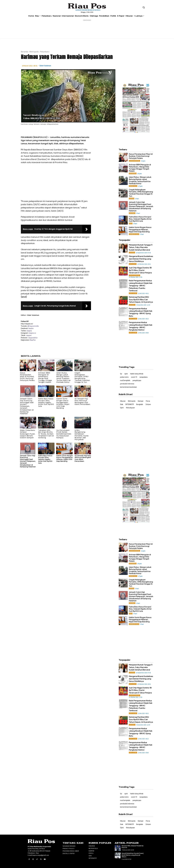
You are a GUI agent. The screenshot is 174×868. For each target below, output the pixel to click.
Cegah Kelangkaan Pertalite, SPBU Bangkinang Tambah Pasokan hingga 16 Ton (82, 378)
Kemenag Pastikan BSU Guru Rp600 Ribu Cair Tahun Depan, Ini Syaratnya (141, 299)
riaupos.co (32, 333)
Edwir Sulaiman (45, 66)
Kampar (132, 199)
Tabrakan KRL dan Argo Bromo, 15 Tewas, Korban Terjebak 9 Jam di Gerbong (46, 434)
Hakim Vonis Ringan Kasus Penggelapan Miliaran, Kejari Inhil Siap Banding (63, 403)
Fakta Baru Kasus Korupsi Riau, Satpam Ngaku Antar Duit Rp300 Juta (46, 402)
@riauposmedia (33, 326)
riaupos (31, 328)
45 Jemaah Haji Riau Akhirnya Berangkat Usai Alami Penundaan (82, 401)
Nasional (132, 213)
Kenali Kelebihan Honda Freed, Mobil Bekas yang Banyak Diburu (133, 855)
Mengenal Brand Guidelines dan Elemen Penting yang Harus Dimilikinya (141, 259)
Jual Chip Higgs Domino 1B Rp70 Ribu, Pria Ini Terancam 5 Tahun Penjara (140, 270)
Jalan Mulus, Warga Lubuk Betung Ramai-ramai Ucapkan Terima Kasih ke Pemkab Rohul (63, 378)
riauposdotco (33, 338)
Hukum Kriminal (134, 161)
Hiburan (132, 253)
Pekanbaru (45, 52)
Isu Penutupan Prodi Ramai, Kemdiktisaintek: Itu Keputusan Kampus (64, 434)
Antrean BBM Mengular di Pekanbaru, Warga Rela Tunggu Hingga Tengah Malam (45, 378)
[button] (144, 7)
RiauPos (33, 340)
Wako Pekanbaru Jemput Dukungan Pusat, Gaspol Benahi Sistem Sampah (28, 434)
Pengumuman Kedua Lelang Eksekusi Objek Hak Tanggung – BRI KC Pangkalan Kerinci (141, 326)
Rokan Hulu (133, 186)
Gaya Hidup (133, 264)
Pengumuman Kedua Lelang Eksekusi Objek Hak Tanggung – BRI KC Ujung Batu (141, 312)
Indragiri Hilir (134, 234)
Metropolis (34, 52)
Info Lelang (133, 293)
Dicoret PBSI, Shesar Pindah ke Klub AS (132, 847)
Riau (131, 223)
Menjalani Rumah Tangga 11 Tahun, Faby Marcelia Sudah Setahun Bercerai (141, 247)
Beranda (24, 52)
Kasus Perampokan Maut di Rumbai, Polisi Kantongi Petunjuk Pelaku (27, 377)
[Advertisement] (56, 182)
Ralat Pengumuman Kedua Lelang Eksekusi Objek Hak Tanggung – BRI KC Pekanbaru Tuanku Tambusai (141, 286)
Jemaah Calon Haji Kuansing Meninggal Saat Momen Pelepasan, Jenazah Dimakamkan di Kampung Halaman (27, 406)
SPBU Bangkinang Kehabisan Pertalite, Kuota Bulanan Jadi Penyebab (82, 435)
